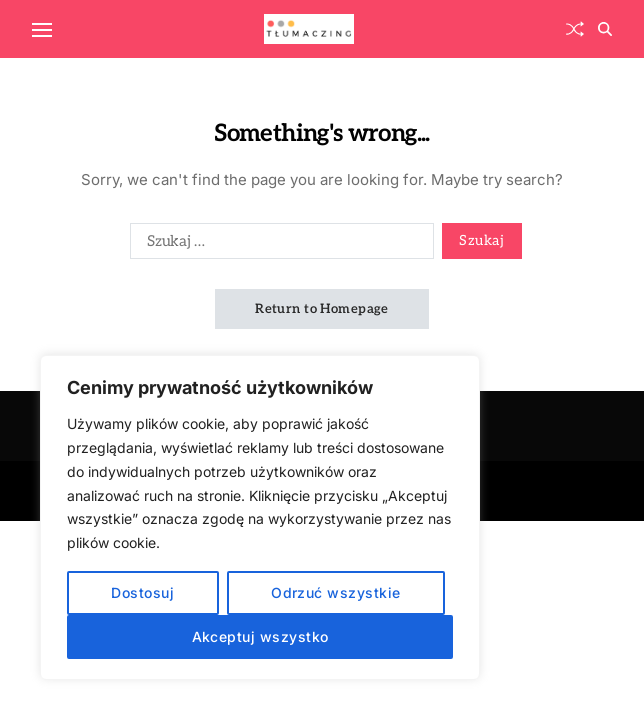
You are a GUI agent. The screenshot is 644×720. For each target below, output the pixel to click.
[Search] (605, 29)
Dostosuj (142, 592)
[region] (260, 517)
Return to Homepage (322, 309)
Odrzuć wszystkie (335, 592)
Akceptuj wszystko (260, 636)
